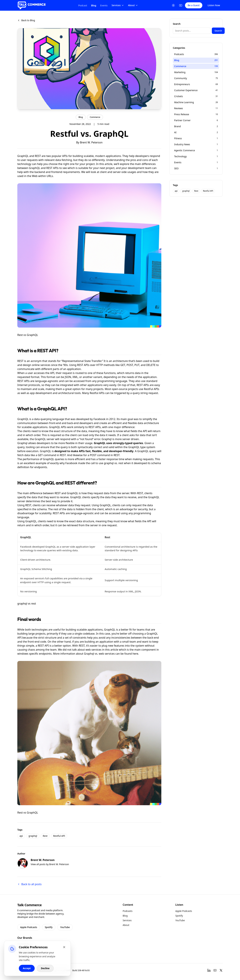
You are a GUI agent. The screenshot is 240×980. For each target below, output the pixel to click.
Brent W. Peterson (91, 142)
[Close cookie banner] (64, 947)
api (21, 836)
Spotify (49, 927)
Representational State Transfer (82, 361)
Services (118, 5)
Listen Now (214, 5)
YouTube (65, 927)
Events (104, 5)
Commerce (95, 117)
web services (107, 654)
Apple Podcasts (29, 927)
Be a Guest (194, 5)
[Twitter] (221, 970)
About (133, 5)
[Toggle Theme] (173, 5)
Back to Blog (26, 20)
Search (218, 31)
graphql (33, 836)
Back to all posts (29, 884)
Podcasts (128, 911)
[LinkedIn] (209, 970)
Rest (45, 836)
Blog (94, 5)
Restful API (59, 836)
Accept (27, 968)
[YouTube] (181, 5)
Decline (45, 968)
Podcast (83, 5)
